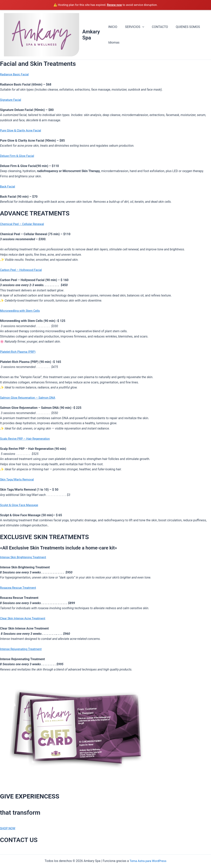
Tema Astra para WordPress (148, 861)
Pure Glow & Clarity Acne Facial (22, 131)
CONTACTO (157, 27)
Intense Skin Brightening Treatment (24, 558)
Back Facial (8, 187)
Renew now (114, 5)
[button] (141, 27)
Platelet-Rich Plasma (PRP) (19, 352)
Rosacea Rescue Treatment (19, 588)
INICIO (113, 27)
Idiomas (114, 43)
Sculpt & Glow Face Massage (20, 505)
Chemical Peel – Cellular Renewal (23, 224)
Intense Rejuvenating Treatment (22, 649)
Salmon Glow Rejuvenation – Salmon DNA (29, 398)
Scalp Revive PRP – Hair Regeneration (26, 439)
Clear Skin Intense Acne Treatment (24, 619)
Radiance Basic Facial (15, 75)
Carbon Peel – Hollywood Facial (22, 270)
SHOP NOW (8, 829)
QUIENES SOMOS (183, 27)
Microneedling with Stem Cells (21, 311)
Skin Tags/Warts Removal (18, 480)
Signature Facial (11, 100)
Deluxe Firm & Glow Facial (18, 156)
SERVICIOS (133, 27)
